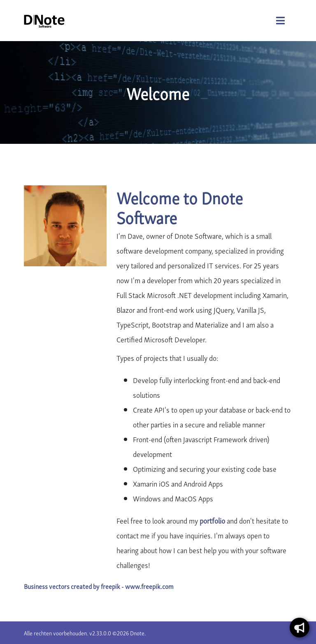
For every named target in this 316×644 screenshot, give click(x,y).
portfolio (212, 520)
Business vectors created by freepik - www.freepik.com (99, 586)
